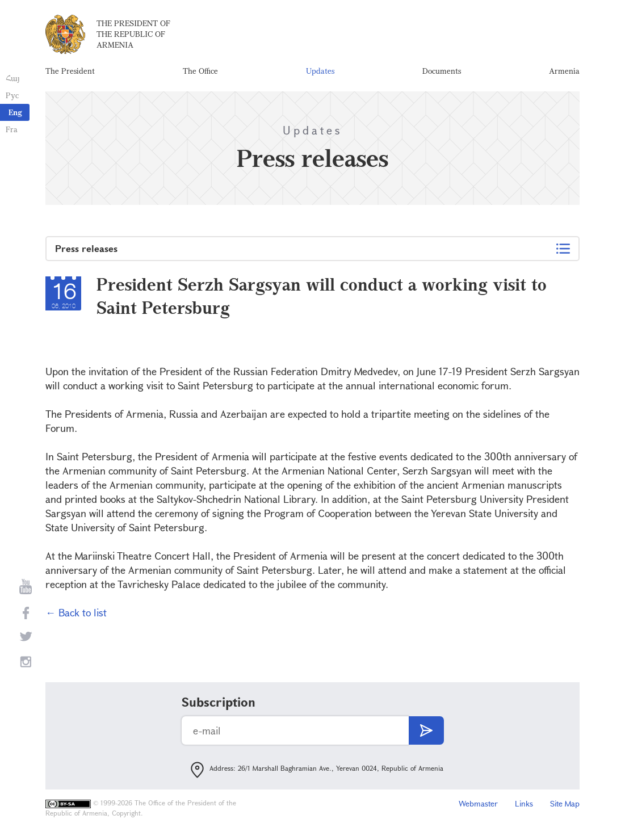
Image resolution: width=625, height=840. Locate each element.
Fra (12, 129)
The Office (200, 71)
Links (524, 803)
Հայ (13, 78)
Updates (320, 71)
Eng (15, 112)
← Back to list (76, 612)
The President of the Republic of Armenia (133, 34)
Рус (12, 95)
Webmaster (478, 803)
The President (70, 71)
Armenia (564, 71)
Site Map (565, 803)
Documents (442, 71)
